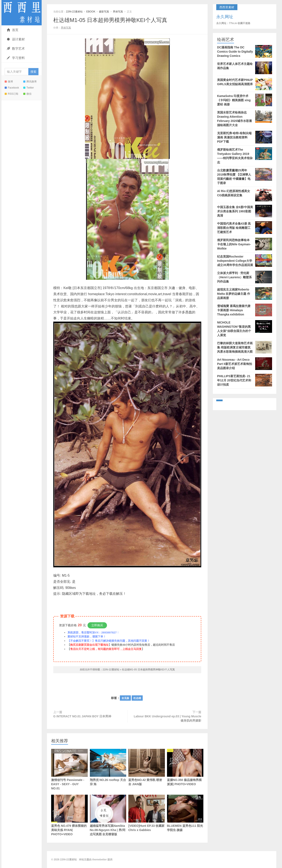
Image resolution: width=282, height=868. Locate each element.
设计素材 (16, 39)
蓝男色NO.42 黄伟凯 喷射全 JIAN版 (147, 767)
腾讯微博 (30, 82)
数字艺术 (16, 48)
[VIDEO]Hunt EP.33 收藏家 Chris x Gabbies (147, 813)
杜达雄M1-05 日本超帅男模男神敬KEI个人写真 (110, 20)
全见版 (125, 698)
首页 (13, 30)
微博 (9, 82)
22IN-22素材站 (22, 13)
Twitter (29, 88)
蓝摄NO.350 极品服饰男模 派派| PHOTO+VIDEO (185, 767)
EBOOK (91, 12)
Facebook (12, 88)
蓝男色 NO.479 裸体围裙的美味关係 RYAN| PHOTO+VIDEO (69, 815)
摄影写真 (104, 12)
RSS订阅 (11, 94)
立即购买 (97, 625)
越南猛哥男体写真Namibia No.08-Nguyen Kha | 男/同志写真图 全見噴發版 (108, 815)
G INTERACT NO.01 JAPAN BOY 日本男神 (82, 716)
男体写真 (118, 12)
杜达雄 (137, 698)
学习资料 (16, 58)
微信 (27, 94)
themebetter (99, 860)
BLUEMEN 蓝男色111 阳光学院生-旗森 (185, 813)
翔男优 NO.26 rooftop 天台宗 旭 (108, 767)
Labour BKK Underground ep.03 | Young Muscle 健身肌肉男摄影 (168, 718)
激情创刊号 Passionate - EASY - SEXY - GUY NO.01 (69, 769)
